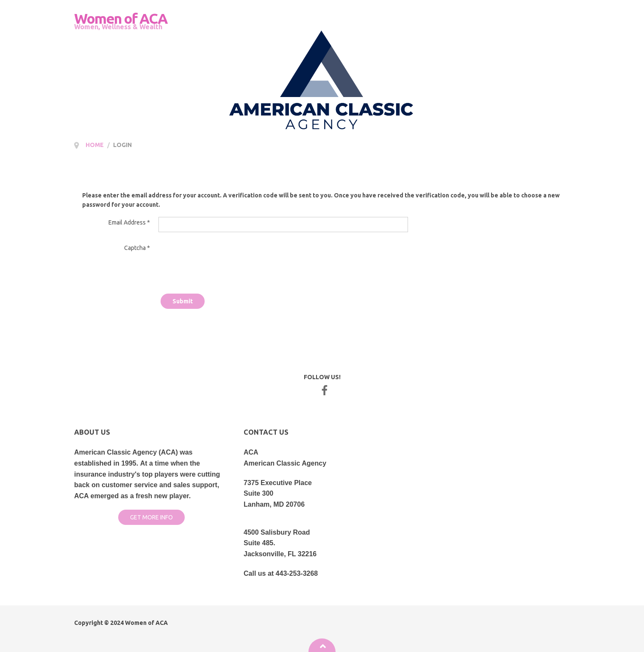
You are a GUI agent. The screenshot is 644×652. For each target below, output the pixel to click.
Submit (183, 301)
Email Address (129, 222)
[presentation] (223, 258)
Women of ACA (146, 623)
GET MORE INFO (151, 517)
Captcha (137, 248)
